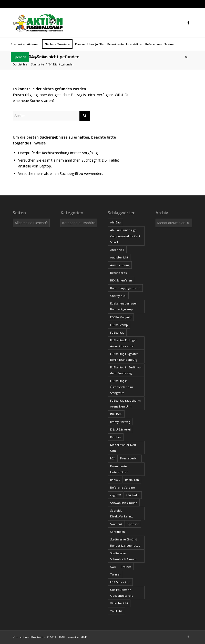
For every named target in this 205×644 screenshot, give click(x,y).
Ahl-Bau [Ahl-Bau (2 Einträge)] (115, 222)
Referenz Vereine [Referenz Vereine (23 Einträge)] (122, 487)
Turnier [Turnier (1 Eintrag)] (115, 574)
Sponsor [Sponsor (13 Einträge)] (133, 524)
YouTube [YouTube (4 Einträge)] (116, 611)
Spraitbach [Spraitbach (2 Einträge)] (117, 532)
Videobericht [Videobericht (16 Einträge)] (119, 603)
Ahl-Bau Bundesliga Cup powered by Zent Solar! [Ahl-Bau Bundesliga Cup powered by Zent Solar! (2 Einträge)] (125, 236)
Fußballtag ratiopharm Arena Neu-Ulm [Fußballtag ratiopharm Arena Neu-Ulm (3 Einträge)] (125, 403)
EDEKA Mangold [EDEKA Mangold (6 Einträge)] (121, 317)
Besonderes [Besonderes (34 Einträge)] (118, 273)
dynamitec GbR (76, 637)
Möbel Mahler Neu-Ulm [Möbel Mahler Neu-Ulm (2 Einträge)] (124, 448)
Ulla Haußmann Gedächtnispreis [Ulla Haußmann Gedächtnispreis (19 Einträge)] (121, 593)
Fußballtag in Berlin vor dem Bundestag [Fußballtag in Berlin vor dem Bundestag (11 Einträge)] (126, 370)
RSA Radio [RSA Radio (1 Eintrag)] (133, 495)
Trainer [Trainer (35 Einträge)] (126, 567)
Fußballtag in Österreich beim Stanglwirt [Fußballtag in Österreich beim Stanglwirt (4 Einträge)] (122, 387)
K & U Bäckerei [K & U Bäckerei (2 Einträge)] (120, 429)
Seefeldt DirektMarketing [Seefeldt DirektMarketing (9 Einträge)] (121, 513)
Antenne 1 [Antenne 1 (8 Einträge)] (117, 250)
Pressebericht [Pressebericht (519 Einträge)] (130, 458)
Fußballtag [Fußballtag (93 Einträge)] (117, 332)
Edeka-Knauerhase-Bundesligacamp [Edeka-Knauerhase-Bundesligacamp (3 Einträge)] (124, 306)
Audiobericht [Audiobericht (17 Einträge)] (119, 257)
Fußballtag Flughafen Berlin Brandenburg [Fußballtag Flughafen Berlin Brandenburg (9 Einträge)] (124, 357)
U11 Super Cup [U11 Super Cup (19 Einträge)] (120, 582)
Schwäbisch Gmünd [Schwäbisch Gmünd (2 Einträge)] (124, 503)
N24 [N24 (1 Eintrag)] (113, 458)
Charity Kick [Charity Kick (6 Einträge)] (118, 296)
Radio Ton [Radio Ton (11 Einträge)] (132, 480)
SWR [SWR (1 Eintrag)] (113, 567)
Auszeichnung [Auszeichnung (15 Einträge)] (120, 265)
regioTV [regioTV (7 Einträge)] (116, 495)
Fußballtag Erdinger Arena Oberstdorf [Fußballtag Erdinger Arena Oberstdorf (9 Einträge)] (124, 343)
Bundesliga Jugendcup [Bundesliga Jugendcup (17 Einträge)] (125, 288)
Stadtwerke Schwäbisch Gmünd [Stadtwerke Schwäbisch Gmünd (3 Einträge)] (124, 556)
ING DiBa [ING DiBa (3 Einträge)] (116, 414)
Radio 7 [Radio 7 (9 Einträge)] (115, 480)
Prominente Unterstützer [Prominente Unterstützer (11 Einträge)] (119, 469)
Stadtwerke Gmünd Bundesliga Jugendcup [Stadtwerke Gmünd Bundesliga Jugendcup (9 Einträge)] (125, 542)
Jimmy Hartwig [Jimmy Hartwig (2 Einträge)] (120, 422)
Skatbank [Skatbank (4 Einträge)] (116, 524)
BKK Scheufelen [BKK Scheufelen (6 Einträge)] (121, 280)
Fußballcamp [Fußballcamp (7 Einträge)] (119, 325)
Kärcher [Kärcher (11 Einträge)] (116, 437)
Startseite (38, 64)
